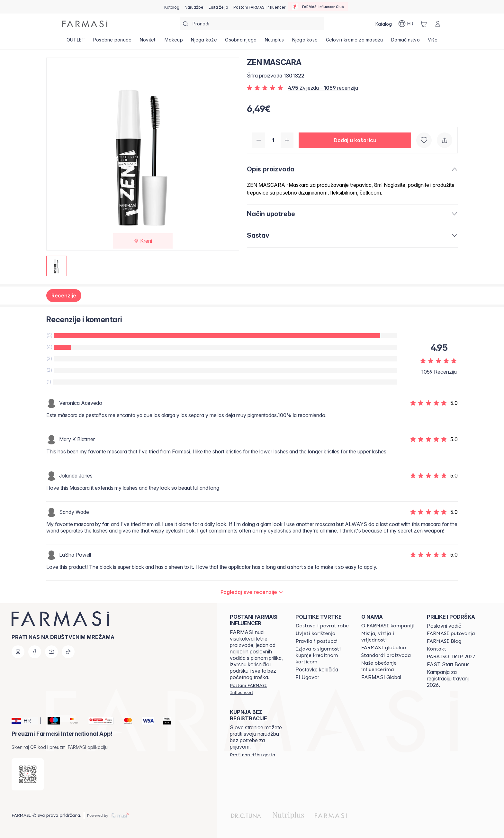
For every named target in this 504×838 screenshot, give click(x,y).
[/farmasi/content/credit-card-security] (322, 655)
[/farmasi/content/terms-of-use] (315, 633)
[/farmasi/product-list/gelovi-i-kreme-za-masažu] (355, 42)
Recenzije (64, 296)
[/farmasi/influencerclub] (318, 7)
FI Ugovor (307, 677)
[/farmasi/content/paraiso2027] (451, 657)
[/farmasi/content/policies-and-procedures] (316, 641)
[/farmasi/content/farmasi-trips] (451, 633)
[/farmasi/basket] (424, 24)
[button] (355, 140)
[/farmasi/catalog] (172, 7)
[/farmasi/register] (194, 7)
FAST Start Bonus (448, 664)
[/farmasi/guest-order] (252, 755)
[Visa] (145, 721)
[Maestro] (51, 721)
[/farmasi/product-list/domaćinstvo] (405, 42)
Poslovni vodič (444, 626)
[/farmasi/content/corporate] (384, 648)
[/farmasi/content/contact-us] (437, 649)
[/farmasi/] (85, 24)
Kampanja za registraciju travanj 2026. (448, 679)
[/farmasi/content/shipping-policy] (322, 626)
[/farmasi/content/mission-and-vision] (388, 637)
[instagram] (18, 652)
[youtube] (51, 652)
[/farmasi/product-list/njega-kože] (204, 42)
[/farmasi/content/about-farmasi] (388, 626)
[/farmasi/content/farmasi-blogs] (444, 641)
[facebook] (35, 652)
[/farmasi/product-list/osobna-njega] (241, 42)
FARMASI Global (381, 677)
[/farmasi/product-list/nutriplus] (274, 42)
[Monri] (99, 721)
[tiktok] (68, 652)
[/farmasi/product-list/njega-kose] (305, 42)
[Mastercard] (125, 721)
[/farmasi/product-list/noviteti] (148, 42)
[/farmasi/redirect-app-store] (28, 774)
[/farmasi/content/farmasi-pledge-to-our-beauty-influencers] (388, 666)
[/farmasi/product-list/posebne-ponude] (112, 42)
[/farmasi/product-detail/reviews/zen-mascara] (252, 592)
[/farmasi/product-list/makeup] (174, 42)
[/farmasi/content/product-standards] (386, 655)
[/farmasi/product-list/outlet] (76, 42)
